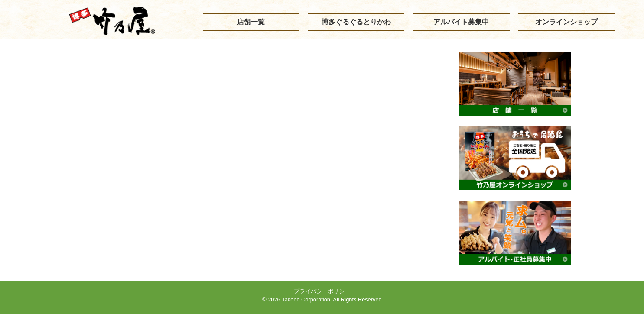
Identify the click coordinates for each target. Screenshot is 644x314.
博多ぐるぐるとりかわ (356, 22)
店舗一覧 (251, 22)
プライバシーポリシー (322, 291)
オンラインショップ (566, 22)
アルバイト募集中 (461, 22)
